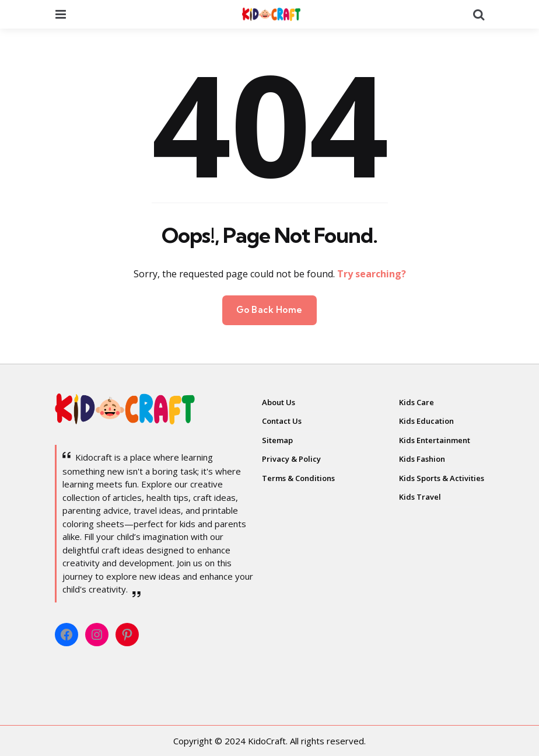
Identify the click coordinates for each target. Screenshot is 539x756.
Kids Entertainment (435, 440)
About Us (279, 402)
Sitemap (277, 440)
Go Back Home (269, 310)
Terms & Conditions (298, 478)
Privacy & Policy (291, 459)
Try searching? (372, 274)
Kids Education (426, 421)
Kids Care (416, 402)
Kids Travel (420, 497)
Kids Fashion (422, 459)
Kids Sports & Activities (442, 478)
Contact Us (282, 421)
